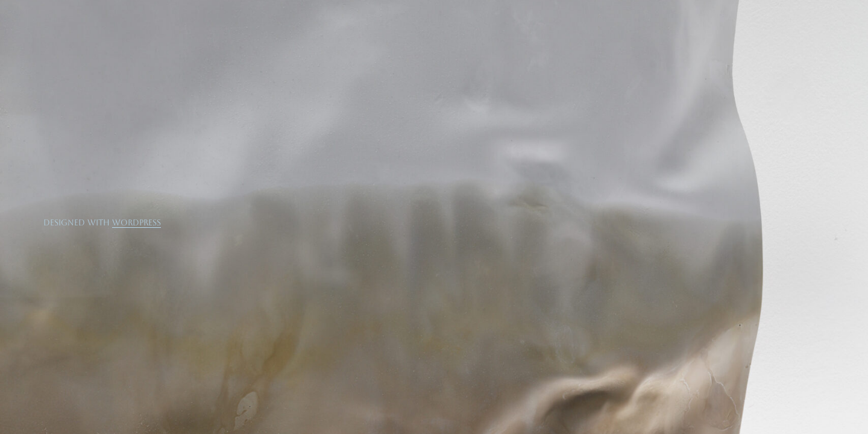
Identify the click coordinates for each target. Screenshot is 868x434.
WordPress (137, 223)
